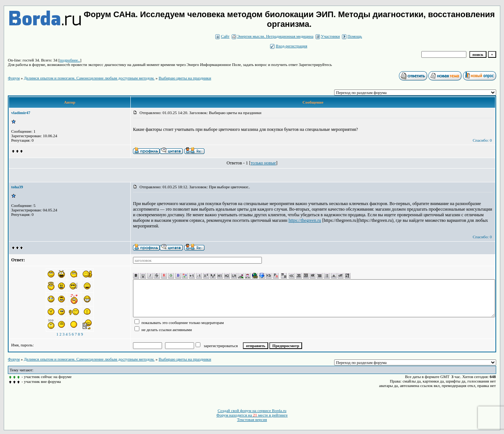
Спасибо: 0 (482, 140)
